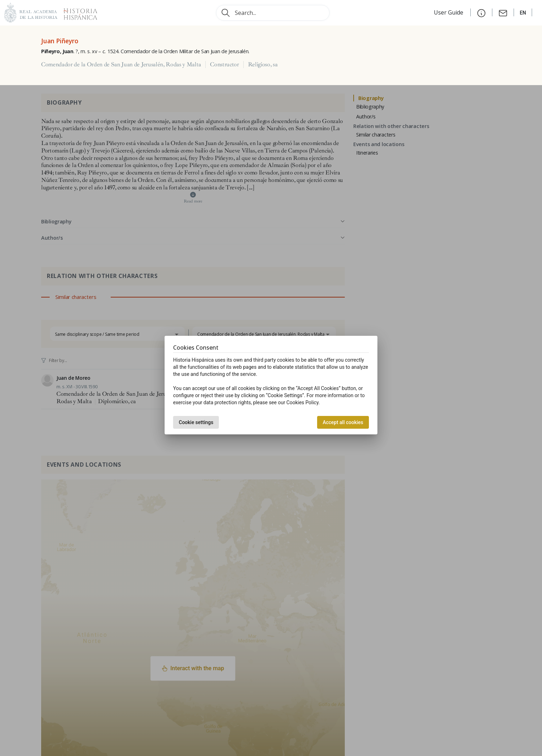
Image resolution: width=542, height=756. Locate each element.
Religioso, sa (263, 65)
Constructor (224, 65)
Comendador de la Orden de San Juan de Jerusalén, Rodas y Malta (121, 65)
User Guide (449, 12)
